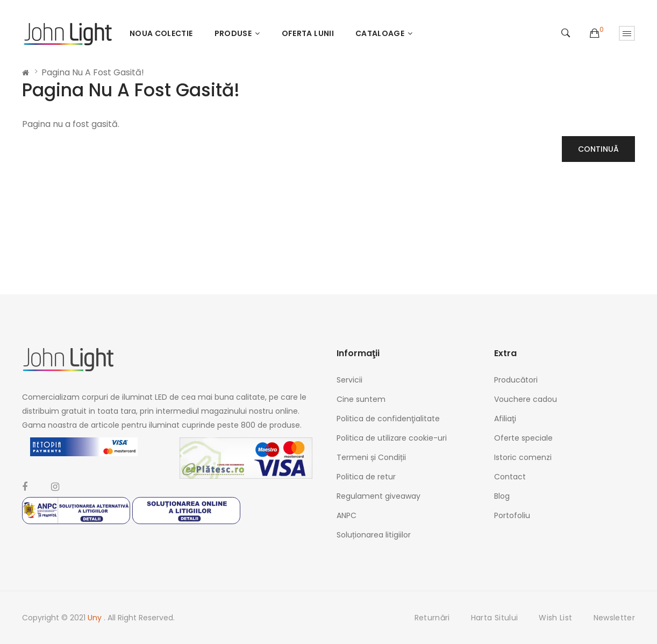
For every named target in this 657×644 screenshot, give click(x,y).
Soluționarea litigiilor (374, 535)
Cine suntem (361, 399)
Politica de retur (366, 477)
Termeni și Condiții (371, 457)
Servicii (349, 380)
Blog (502, 496)
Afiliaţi (505, 419)
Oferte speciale (523, 438)
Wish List (555, 618)
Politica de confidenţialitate (388, 419)
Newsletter (615, 618)
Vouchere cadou (526, 399)
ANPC (347, 515)
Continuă (598, 149)
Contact (510, 477)
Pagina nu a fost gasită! (93, 72)
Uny (96, 618)
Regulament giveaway (379, 496)
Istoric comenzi (523, 457)
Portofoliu (512, 515)
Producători (516, 380)
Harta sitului (495, 618)
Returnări (432, 618)
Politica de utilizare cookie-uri (392, 438)
